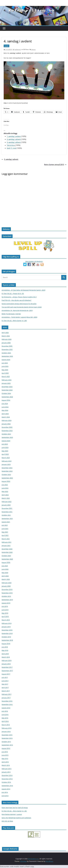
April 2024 (5, 414)
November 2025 (7, 349)
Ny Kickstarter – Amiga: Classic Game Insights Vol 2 (19, 297)
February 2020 (7, 583)
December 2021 (7, 508)
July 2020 (5, 566)
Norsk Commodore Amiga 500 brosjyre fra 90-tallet (19, 304)
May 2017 (5, 684)
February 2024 (7, 420)
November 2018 (7, 633)
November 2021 (7, 512)
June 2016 (5, 715)
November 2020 (7, 552)
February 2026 (7, 339)
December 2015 (7, 735)
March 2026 (6, 336)
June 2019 (5, 610)
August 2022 (6, 481)
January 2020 (6, 586)
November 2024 (7, 390)
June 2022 (5, 488)
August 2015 (6, 748)
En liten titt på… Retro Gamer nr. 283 (14, 321)
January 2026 (6, 343)
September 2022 (7, 478)
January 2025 (6, 383)
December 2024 (7, 387)
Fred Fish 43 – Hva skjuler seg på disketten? (16, 300)
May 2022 (5, 491)
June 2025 (5, 366)
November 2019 (7, 593)
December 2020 (7, 549)
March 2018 (6, 657)
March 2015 (6, 765)
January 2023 (6, 464)
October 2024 (6, 393)
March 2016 (6, 725)
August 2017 (6, 674)
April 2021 (5, 535)
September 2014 (7, 786)
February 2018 (7, 661)
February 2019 (7, 623)
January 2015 (6, 772)
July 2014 (5, 792)
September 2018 (7, 640)
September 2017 (7, 671)
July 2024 (5, 404)
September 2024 (7, 397)
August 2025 (6, 360)
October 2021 (6, 515)
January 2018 (6, 664)
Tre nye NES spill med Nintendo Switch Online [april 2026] (22, 307)
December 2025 (7, 346)
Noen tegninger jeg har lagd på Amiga (15, 808)
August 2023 (6, 441)
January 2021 (6, 546)
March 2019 (6, 620)
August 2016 (6, 708)
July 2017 (5, 677)
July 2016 (5, 711)
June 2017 (5, 681)
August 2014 (6, 789)
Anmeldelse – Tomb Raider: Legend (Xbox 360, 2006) (19, 317)
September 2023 (7, 437)
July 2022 (5, 485)
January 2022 (6, 505)
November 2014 (7, 779)
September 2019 (7, 600)
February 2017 (7, 694)
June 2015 (5, 755)
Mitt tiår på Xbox (7, 821)
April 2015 (5, 762)
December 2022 (7, 468)
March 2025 (6, 377)
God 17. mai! (12, 148)
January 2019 (6, 627)
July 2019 (5, 606)
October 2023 (6, 434)
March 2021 (6, 539)
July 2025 (5, 363)
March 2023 (6, 458)
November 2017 (7, 667)
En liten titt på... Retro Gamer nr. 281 (14, 811)
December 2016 (7, 701)
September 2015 (7, 745)
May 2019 (5, 613)
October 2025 (6, 353)
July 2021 (5, 525)
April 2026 (5, 333)
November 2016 (7, 704)
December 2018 (7, 630)
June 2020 (5, 569)
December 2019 (7, 590)
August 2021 (6, 522)
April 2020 (5, 576)
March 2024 (6, 417)
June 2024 (5, 407)
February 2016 (7, 728)
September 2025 (7, 356)
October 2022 (6, 475)
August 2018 (6, 644)
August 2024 (6, 400)
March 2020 (6, 579)
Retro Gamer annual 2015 (55, 165)
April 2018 (5, 654)
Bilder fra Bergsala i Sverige (11, 314)
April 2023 (5, 454)
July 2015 (5, 752)
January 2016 (6, 731)
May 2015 (5, 759)
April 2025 (5, 373)
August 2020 (6, 562)
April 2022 (5, 495)
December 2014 (7, 775)
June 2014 (5, 796)
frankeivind (17, 50)
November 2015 (7, 738)
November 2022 (7, 471)
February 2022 (7, 502)
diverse (6, 46)
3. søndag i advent (14, 142)
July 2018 (5, 647)
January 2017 (6, 698)
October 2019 (6, 596)
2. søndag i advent (14, 139)
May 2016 (5, 718)
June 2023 (5, 448)
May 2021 (5, 532)
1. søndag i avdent (14, 136)
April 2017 (5, 688)
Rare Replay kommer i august (12, 814)
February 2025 (7, 380)
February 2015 (7, 769)
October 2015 (6, 742)
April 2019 (5, 617)
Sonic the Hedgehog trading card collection (16, 818)
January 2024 (6, 424)
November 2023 (7, 431)
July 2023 (5, 444)
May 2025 (5, 370)
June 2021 (5, 529)
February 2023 (7, 461)
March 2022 (6, 498)
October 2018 (6, 637)
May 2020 (5, 573)
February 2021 (7, 542)
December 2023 (7, 427)
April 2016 (5, 721)
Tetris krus (11, 145)
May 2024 (5, 410)
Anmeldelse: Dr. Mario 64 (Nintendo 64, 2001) (17, 310)
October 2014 (6, 782)
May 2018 (5, 650)
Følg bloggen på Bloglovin (34, 261)
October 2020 (6, 556)
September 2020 (7, 559)
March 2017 (6, 691)
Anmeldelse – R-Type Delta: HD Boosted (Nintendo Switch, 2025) (23, 290)
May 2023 (5, 451)
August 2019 (6, 603)
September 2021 (7, 519)
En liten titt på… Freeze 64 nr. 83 (13, 294)
